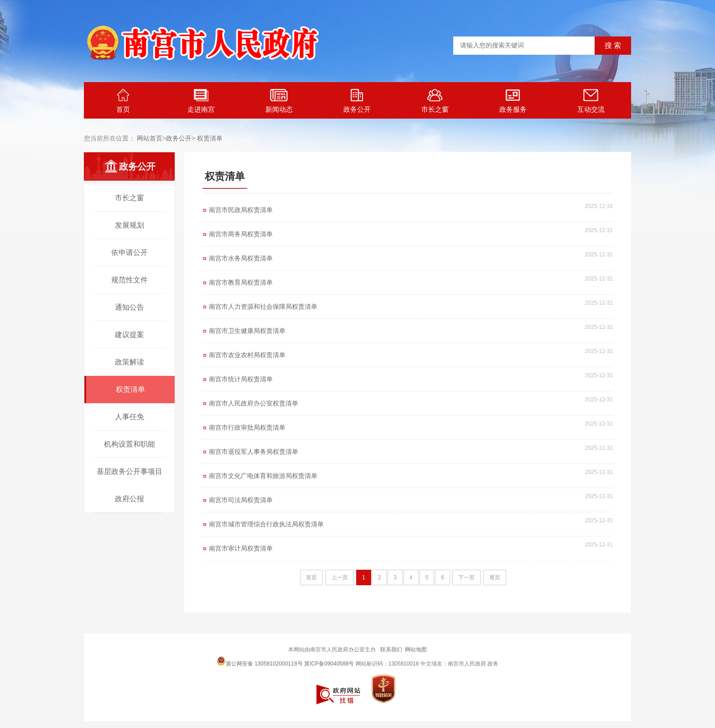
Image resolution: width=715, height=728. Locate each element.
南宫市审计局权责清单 (241, 548)
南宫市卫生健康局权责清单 (247, 331)
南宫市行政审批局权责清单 (247, 427)
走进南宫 (201, 101)
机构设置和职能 (130, 444)
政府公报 (130, 499)
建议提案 (130, 335)
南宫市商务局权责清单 (241, 234)
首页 (123, 101)
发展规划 (130, 225)
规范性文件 (130, 280)
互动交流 (591, 101)
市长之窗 (435, 101)
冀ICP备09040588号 (329, 664)
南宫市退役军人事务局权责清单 (254, 452)
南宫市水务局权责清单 (241, 258)
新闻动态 (279, 101)
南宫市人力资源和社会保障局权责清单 (263, 307)
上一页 (340, 577)
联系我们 (391, 650)
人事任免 (130, 417)
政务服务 (513, 101)
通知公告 (130, 307)
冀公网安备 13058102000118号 (260, 661)
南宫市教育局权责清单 (241, 282)
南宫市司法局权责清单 (241, 500)
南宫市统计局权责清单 (241, 379)
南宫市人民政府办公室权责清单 (254, 403)
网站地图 (416, 650)
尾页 (495, 577)
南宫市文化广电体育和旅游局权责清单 (263, 476)
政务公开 (357, 101)
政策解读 (130, 362)
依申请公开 (130, 252)
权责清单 (210, 138)
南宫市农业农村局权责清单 (247, 355)
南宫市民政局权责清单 (241, 210)
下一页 (466, 577)
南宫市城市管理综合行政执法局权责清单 (266, 524)
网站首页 (150, 138)
